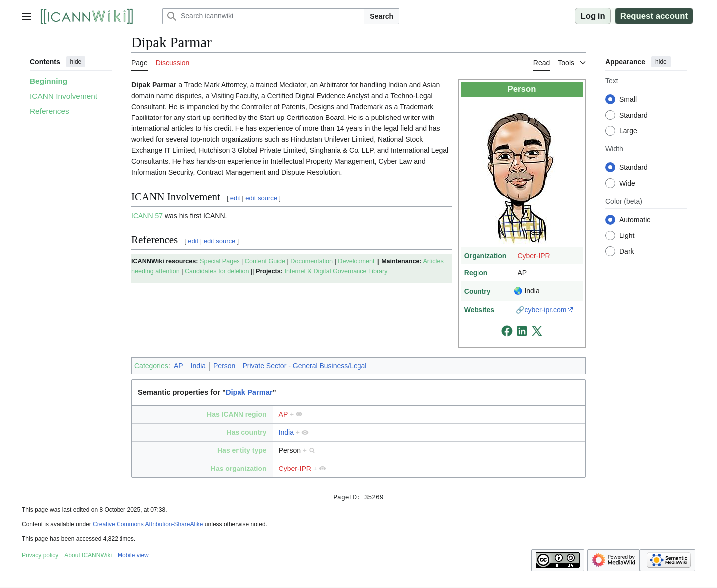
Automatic (635, 220)
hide (76, 62)
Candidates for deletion (217, 271)
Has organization (239, 469)
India (198, 366)
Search (382, 16)
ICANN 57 (147, 216)
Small (628, 99)
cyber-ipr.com (545, 310)
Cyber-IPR (534, 256)
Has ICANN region (237, 414)
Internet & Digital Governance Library (336, 271)
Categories (151, 366)
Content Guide (265, 261)
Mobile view (133, 557)
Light (627, 235)
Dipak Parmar (249, 392)
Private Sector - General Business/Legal (304, 366)
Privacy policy (40, 557)
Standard (634, 115)
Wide (627, 183)
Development (356, 261)
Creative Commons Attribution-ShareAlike (148, 526)
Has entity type (242, 450)
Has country (247, 432)
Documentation (311, 261)
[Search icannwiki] (263, 16)
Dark (627, 251)
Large (628, 131)
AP (179, 366)
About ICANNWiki (88, 557)
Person (224, 366)
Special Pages (220, 261)
